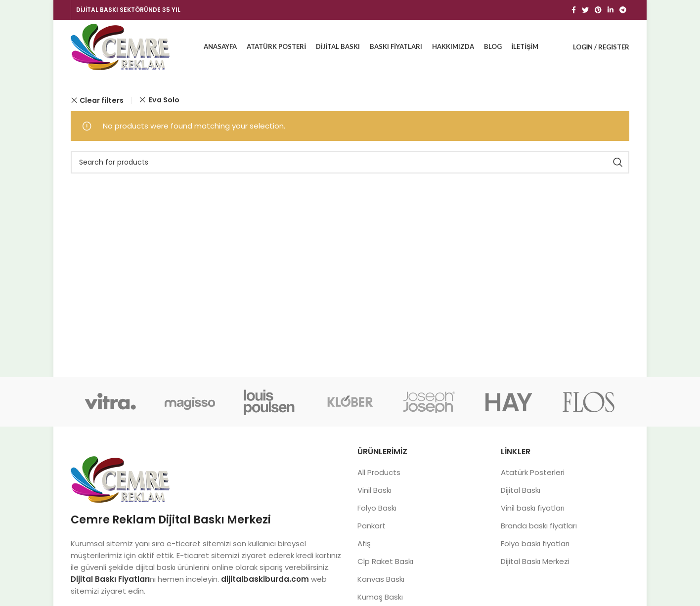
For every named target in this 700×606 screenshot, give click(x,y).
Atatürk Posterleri (533, 472)
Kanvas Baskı (381, 579)
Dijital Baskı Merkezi (535, 561)
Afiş (364, 543)
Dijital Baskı (521, 490)
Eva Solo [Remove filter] (164, 100)
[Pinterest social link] (598, 10)
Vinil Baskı (374, 490)
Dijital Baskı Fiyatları (110, 579)
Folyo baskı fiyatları (535, 543)
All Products (379, 472)
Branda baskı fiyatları (539, 526)
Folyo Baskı (377, 508)
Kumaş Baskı (380, 597)
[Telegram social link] (623, 10)
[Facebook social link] (574, 10)
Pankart (372, 526)
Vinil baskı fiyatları (533, 508)
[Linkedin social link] (611, 10)
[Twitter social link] (585, 10)
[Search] (350, 162)
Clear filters (102, 100)
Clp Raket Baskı (385, 561)
